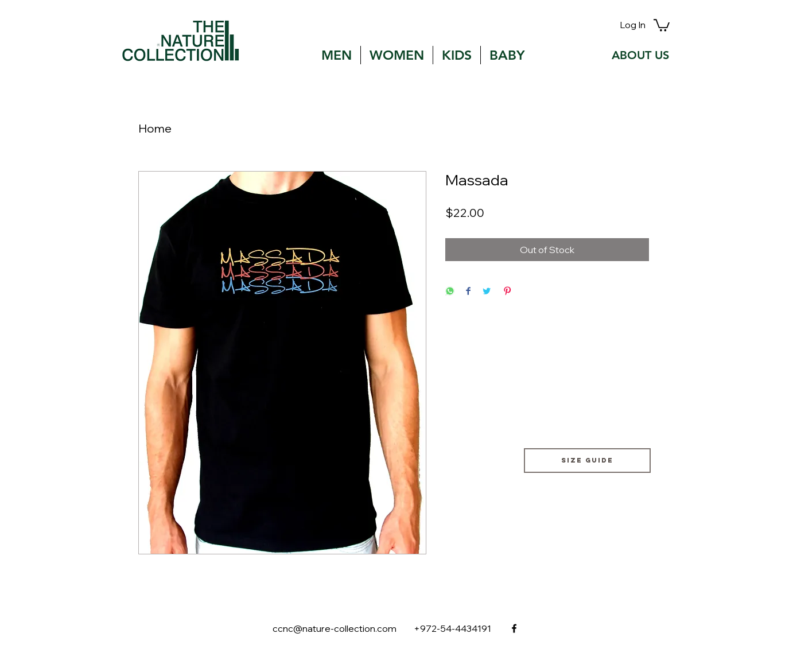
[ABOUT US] (640, 55)
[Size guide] (587, 461)
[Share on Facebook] (468, 292)
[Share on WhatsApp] (450, 292)
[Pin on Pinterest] (507, 292)
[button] (662, 25)
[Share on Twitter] (487, 292)
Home (155, 128)
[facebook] (514, 628)
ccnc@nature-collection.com (335, 628)
